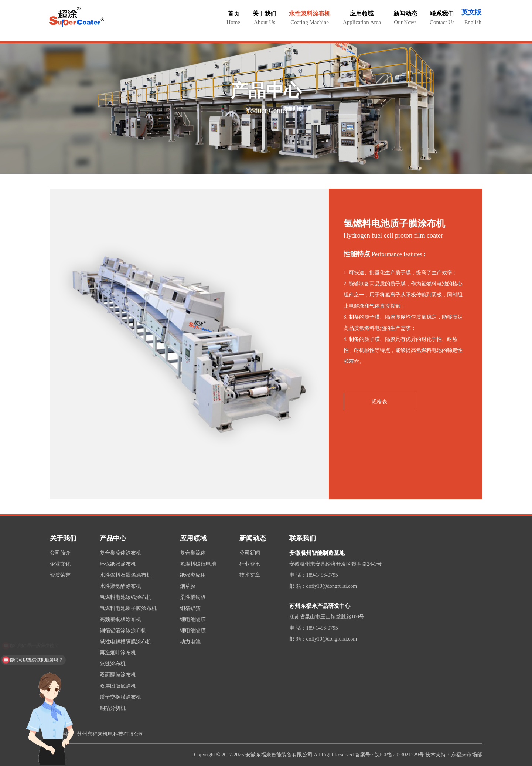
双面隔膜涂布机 (118, 675)
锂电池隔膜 (193, 619)
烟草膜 (188, 586)
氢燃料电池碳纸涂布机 (126, 597)
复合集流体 (193, 553)
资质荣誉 (60, 575)
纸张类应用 (193, 575)
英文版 (471, 12)
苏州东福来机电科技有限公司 (110, 734)
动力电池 (190, 642)
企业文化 (60, 564)
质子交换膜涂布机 (120, 697)
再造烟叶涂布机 (118, 653)
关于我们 (265, 18)
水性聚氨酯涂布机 (120, 586)
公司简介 (60, 553)
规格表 (379, 402)
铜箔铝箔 (190, 608)
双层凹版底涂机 (118, 686)
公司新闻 (250, 553)
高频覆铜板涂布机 (120, 619)
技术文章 (250, 575)
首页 (233, 18)
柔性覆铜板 (193, 597)
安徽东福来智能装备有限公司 (279, 755)
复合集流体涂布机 (120, 553)
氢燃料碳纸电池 (198, 564)
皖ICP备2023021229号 (399, 755)
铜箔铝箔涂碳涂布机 (123, 631)
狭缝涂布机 (113, 664)
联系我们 (442, 18)
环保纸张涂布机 (118, 564)
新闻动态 (405, 18)
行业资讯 (250, 564)
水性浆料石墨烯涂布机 (126, 575)
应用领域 (362, 18)
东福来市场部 (467, 755)
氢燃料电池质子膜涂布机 (128, 608)
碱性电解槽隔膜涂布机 (126, 642)
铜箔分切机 (113, 708)
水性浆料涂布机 (310, 18)
